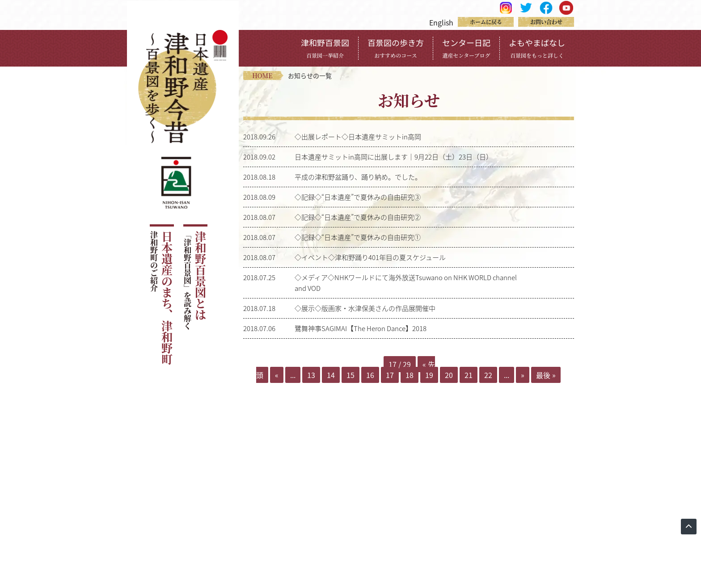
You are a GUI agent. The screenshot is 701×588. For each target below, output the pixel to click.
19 (429, 375)
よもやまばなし (537, 48)
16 (370, 375)
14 (331, 375)
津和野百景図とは (195, 280)
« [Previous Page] (277, 375)
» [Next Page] (523, 375)
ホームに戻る (486, 22)
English (441, 22)
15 (350, 375)
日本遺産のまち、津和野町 (161, 298)
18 (410, 375)
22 (488, 375)
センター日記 (466, 48)
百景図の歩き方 (396, 48)
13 (311, 375)
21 (469, 375)
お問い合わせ (546, 22)
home (262, 76)
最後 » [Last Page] (546, 375)
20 (449, 375)
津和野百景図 (325, 48)
